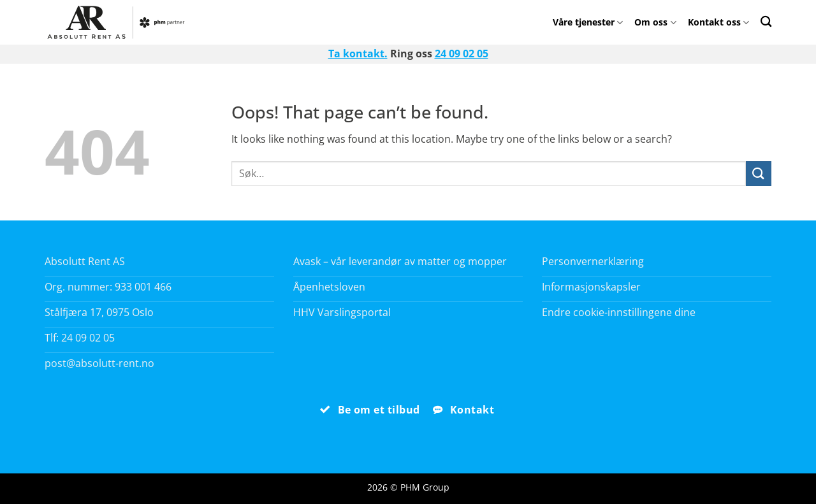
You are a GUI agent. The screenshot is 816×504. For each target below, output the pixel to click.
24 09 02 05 (462, 54)
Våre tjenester (588, 22)
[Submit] (759, 174)
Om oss (655, 22)
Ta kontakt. (358, 54)
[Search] (766, 21)
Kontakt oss (718, 22)
